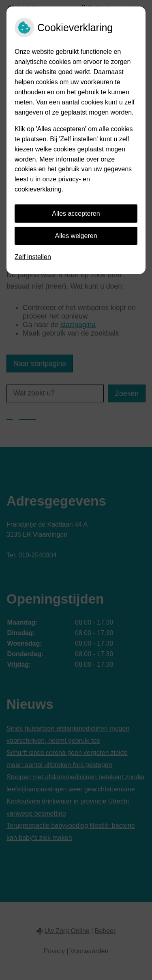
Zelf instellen (33, 257)
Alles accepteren (76, 214)
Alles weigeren (76, 236)
